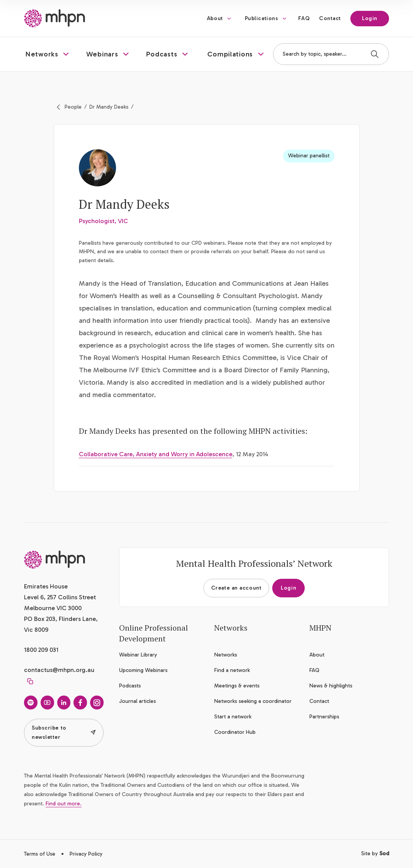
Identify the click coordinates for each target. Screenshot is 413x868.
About (215, 18)
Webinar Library (138, 655)
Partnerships (324, 717)
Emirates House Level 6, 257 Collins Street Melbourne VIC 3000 (60, 597)
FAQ (304, 18)
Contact (330, 18)
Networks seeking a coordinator (253, 701)
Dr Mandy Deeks (109, 107)
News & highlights (331, 686)
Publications (262, 18)
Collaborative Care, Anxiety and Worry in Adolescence (156, 454)
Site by (375, 854)
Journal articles (137, 701)
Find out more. (64, 804)
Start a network (233, 717)
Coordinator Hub (235, 732)
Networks (226, 655)
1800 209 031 (41, 650)
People (73, 107)
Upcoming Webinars (143, 670)
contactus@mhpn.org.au (59, 670)
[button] (48, 54)
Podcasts (130, 686)
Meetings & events (237, 686)
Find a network (232, 670)
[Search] (375, 54)
